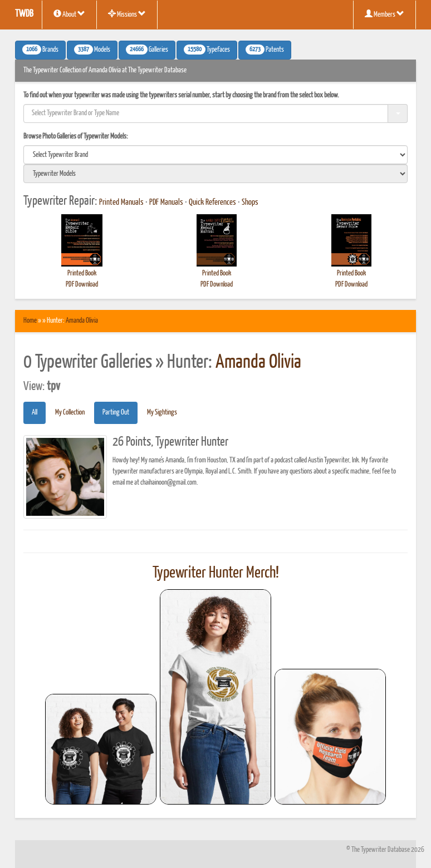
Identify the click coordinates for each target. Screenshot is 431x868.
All (35, 413)
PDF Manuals (166, 203)
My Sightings (162, 413)
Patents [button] (265, 50)
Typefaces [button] (207, 50)
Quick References (212, 203)
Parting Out (116, 413)
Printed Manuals (121, 203)
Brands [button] (40, 50)
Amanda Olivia (82, 321)
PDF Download (82, 285)
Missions (127, 14)
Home (30, 321)
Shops (250, 203)
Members (385, 14)
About (69, 14)
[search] (215, 155)
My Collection (70, 413)
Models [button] (92, 50)
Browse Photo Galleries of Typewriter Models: (76, 137)
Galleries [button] (147, 50)
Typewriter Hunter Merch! (216, 573)
